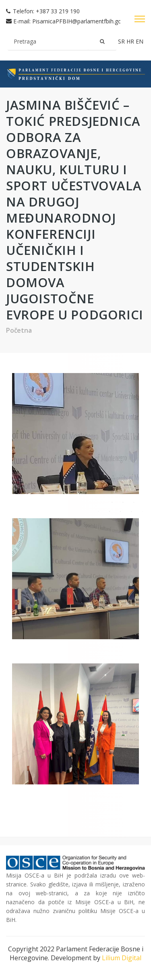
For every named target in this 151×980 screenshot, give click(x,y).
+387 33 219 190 (58, 11)
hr (131, 41)
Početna (19, 330)
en (140, 41)
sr (122, 41)
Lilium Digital (122, 958)
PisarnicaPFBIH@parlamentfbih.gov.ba (82, 21)
